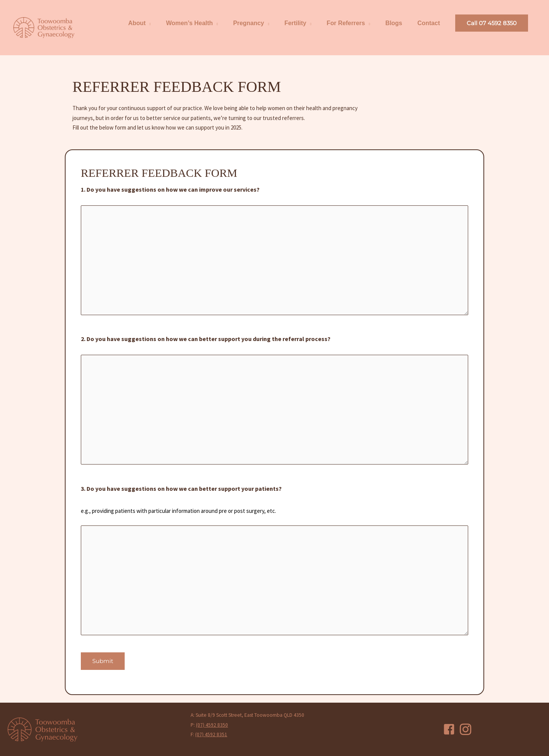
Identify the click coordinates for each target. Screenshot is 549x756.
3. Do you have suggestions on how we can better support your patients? (181, 489)
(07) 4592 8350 (212, 725)
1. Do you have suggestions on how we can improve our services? (170, 190)
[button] (492, 23)
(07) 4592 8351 (211, 734)
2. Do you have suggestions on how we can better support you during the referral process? (206, 339)
